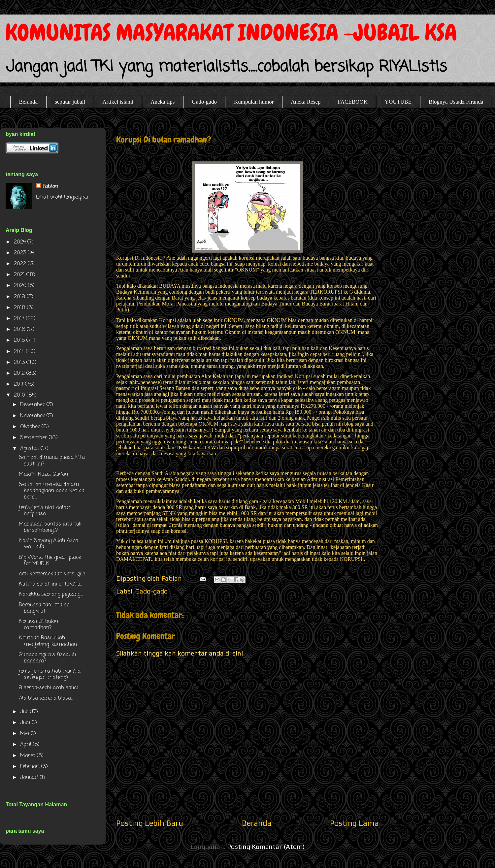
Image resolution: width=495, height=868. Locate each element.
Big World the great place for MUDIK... (50, 561)
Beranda (29, 102)
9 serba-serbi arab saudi (49, 688)
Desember (33, 405)
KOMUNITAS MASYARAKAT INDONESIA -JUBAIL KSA (231, 32)
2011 (19, 384)
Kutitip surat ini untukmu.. (50, 584)
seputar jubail (70, 102)
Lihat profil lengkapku (62, 197)
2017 (20, 319)
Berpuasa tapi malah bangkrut (44, 608)
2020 (21, 286)
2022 (21, 264)
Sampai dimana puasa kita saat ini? (52, 461)
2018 (20, 308)
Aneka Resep (306, 102)
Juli (25, 712)
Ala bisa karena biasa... (46, 698)
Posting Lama (354, 823)
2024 (21, 242)
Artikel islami (118, 102)
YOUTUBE (398, 102)
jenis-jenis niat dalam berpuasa (45, 511)
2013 (20, 363)
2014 (20, 352)
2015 (20, 340)
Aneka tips (163, 102)
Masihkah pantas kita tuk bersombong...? (50, 527)
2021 (20, 275)
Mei (25, 734)
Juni (26, 723)
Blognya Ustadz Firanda (456, 102)
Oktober (31, 427)
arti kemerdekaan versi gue (52, 574)
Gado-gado (204, 102)
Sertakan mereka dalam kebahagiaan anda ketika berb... (52, 491)
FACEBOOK (352, 102)
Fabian (50, 187)
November (33, 416)
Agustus (30, 449)
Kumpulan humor (254, 102)
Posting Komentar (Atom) (266, 846)
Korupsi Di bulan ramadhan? (38, 625)
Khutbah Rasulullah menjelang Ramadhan (48, 641)
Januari (30, 778)
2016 (20, 330)
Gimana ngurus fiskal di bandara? (47, 658)
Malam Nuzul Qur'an (43, 474)
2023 (21, 253)
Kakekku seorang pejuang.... (51, 595)
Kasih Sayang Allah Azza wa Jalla (49, 544)
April (27, 745)
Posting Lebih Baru (150, 823)
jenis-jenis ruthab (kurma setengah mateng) (50, 675)
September (34, 438)
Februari (31, 767)
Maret (29, 756)
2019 (20, 297)
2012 (20, 373)
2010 (20, 395)
